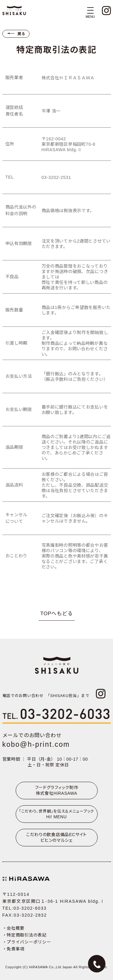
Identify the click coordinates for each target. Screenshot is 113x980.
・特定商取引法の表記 (25, 935)
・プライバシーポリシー (27, 942)
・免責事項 (14, 949)
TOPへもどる (57, 614)
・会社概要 (14, 928)
